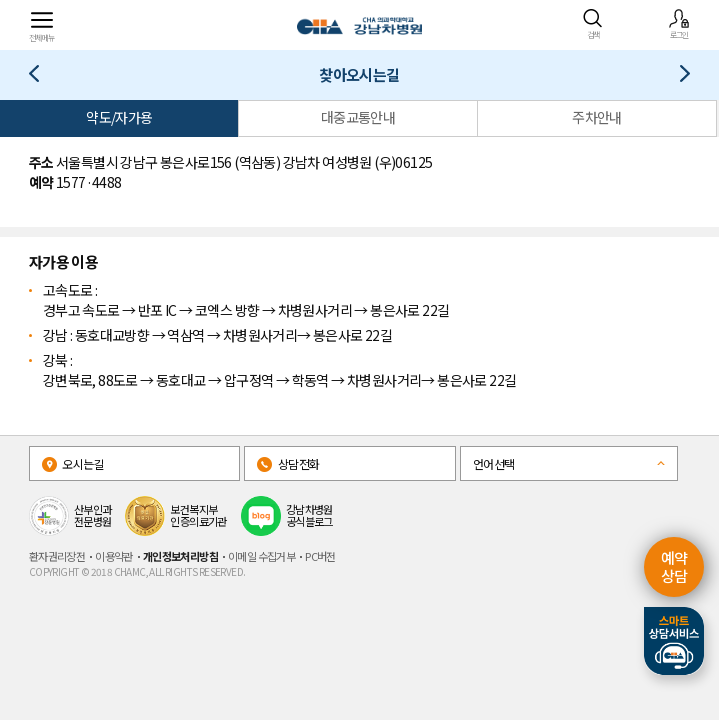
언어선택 (494, 463)
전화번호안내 (677, 77)
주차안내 (597, 117)
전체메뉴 (42, 25)
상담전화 (288, 463)
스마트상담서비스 (674, 641)
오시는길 (73, 463)
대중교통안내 (358, 117)
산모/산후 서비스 (41, 77)
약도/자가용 (119, 117)
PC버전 (320, 556)
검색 (593, 24)
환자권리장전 (57, 556)
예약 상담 (674, 566)
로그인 (679, 24)
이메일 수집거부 (261, 556)
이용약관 (114, 556)
